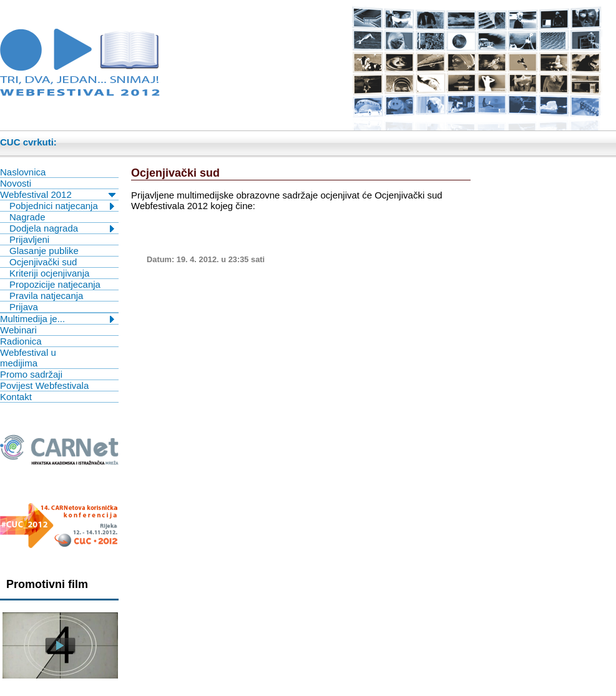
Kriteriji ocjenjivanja (49, 273)
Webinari (18, 330)
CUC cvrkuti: (28, 142)
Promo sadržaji (31, 374)
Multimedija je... (32, 319)
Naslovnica (23, 172)
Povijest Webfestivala (44, 385)
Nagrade (27, 217)
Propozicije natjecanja (55, 284)
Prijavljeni (29, 239)
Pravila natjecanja (46, 296)
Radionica (21, 341)
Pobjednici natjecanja (54, 206)
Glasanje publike (44, 251)
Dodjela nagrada (44, 228)
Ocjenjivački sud (43, 262)
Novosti (16, 183)
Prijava (24, 307)
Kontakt (16, 397)
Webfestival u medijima (28, 358)
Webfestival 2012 (36, 194)
